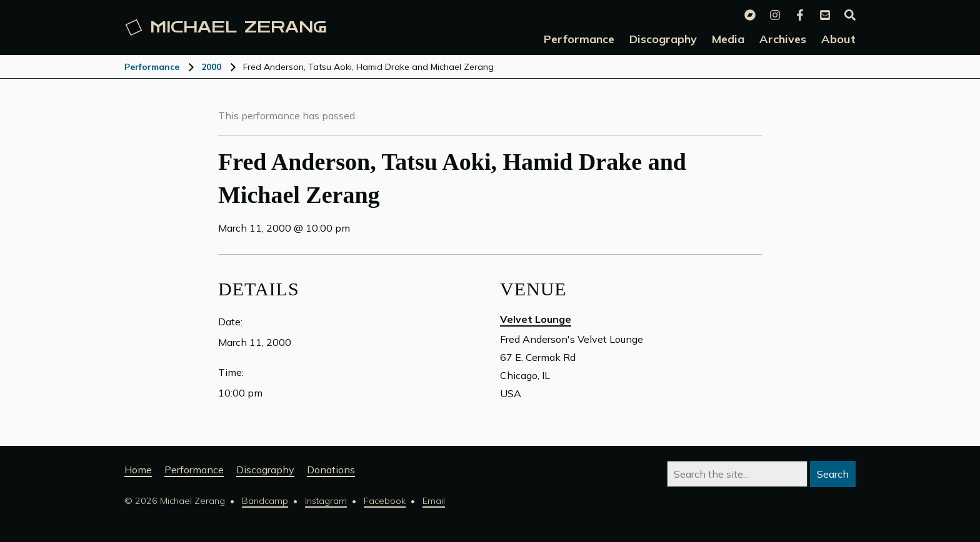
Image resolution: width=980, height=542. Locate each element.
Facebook (385, 501)
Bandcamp (265, 501)
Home (138, 470)
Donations (331, 470)
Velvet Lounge (536, 319)
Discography (265, 470)
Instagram (326, 501)
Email (434, 501)
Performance (152, 67)
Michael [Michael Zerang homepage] (226, 27)
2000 (211, 67)
